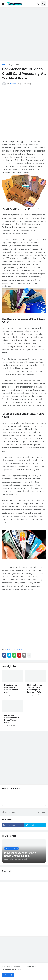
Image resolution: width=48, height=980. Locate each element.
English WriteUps (16, 65)
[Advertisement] (24, 34)
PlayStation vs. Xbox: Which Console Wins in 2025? (11, 689)
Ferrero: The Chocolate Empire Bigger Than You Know (12, 719)
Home (5, 65)
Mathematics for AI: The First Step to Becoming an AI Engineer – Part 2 (35, 689)
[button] (3, 4)
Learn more (17, 970)
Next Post (41, 812)
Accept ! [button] (8, 975)
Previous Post (9, 812)
